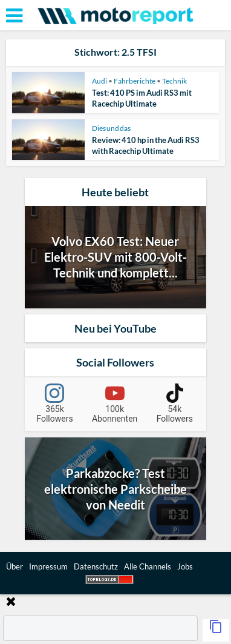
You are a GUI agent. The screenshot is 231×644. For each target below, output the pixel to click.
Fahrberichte (135, 81)
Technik (174, 81)
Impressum (48, 566)
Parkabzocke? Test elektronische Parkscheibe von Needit (115, 489)
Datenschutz (96, 566)
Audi (99, 81)
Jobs (185, 566)
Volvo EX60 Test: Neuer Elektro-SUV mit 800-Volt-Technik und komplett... (115, 257)
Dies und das (111, 128)
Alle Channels (148, 566)
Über (15, 566)
